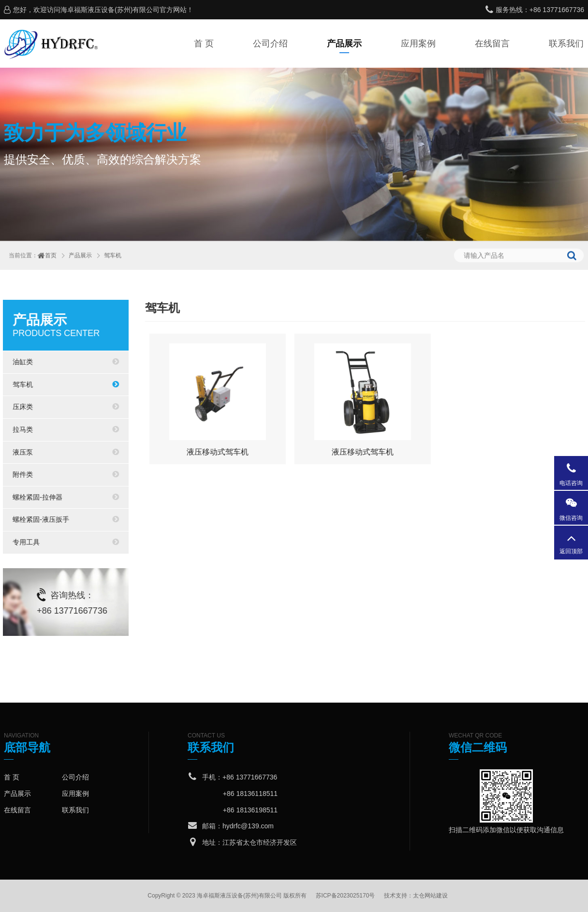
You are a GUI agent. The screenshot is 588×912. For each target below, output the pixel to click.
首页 (47, 254)
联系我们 (566, 44)
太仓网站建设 (430, 896)
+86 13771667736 (557, 10)
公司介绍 (270, 44)
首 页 (204, 44)
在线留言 (492, 44)
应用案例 (418, 44)
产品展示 (344, 44)
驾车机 (113, 254)
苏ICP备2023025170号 (345, 896)
